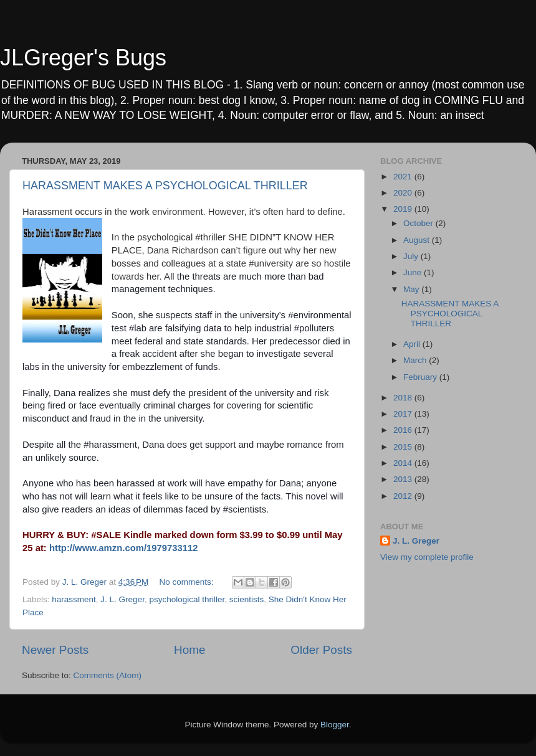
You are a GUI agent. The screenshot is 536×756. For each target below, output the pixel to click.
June (414, 272)
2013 (404, 479)
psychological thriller (187, 599)
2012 (404, 496)
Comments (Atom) (108, 675)
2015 (404, 447)
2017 (404, 414)
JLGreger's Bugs (83, 58)
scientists (247, 599)
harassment (74, 599)
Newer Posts (55, 650)
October (419, 223)
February (421, 377)
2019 (404, 209)
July (412, 256)
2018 (404, 398)
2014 (404, 463)
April (413, 344)
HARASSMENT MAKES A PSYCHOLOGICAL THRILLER (165, 186)
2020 (404, 193)
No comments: (188, 582)
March (416, 360)
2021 (404, 177)
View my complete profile (427, 557)
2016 (404, 430)
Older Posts (321, 650)
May (412, 289)
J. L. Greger (122, 599)
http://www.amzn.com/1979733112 (124, 548)
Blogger (335, 725)
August (418, 240)
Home (189, 650)
